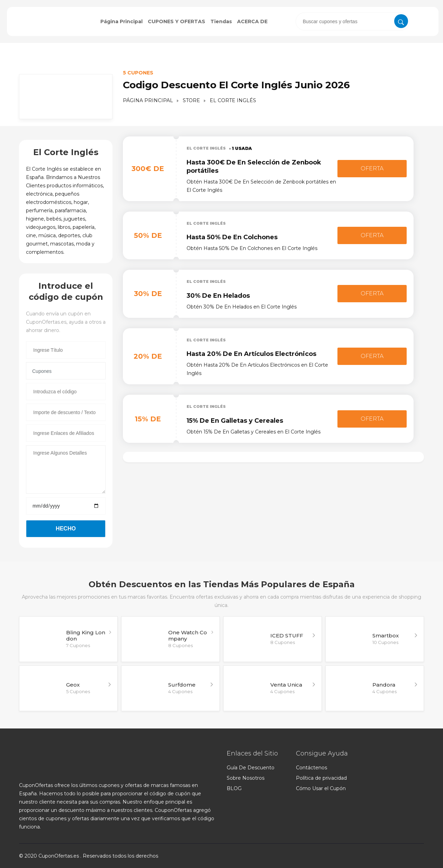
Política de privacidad (321, 778)
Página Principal (121, 21)
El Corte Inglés (208, 148)
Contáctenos (311, 768)
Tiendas (221, 21)
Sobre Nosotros (246, 778)
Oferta (372, 168)
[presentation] (353, 21)
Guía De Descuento (251, 768)
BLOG (234, 788)
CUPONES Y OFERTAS (177, 21)
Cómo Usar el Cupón (321, 788)
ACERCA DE (252, 21)
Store (191, 100)
